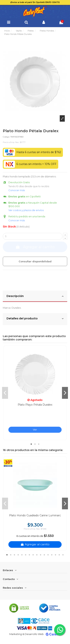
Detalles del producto (35, 319)
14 (56, 555)
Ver (35, 430)
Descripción (35, 296)
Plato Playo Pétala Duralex (35, 405)
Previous (5, 393)
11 (44, 555)
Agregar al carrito (35, 247)
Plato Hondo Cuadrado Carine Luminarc (35, 515)
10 (41, 555)
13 (52, 555)
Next (65, 393)
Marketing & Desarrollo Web (27, 634)
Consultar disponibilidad (35, 261)
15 (59, 555)
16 (63, 555)
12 (48, 555)
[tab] (35, 296)
